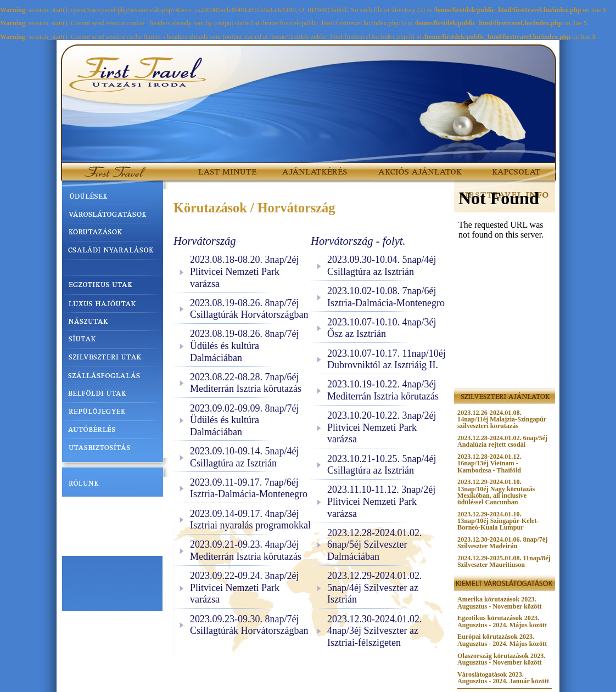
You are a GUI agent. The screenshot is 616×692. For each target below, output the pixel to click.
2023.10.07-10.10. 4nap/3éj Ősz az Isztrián (382, 328)
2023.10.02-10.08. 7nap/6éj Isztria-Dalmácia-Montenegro (386, 297)
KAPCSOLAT (511, 167)
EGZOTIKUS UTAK (113, 286)
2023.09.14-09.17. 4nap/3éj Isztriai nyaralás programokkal (250, 520)
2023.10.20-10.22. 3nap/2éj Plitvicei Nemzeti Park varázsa (382, 427)
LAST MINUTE (220, 167)
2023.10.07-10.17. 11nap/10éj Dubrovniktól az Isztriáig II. (387, 359)
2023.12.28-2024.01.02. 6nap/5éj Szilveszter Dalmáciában (375, 545)
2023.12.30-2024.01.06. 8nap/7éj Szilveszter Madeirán (502, 543)
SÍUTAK (113, 339)
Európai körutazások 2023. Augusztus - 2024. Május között (502, 640)
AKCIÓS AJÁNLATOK (405, 167)
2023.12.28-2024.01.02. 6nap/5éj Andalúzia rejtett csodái (502, 441)
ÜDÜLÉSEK (113, 198)
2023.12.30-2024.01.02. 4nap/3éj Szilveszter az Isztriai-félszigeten (375, 631)
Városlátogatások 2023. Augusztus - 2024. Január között (503, 678)
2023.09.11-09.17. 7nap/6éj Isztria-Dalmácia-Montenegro (249, 488)
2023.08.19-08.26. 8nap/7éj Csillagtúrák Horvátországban (249, 309)
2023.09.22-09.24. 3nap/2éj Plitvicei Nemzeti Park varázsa (244, 587)
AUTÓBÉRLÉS (113, 431)
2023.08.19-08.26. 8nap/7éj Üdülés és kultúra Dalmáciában (244, 345)
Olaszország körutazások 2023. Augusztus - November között (501, 659)
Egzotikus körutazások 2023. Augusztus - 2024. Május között (502, 621)
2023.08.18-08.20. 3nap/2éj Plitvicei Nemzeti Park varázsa (244, 271)
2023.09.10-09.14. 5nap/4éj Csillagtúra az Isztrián (244, 457)
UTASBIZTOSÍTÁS (113, 449)
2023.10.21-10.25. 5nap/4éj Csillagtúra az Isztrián (382, 465)
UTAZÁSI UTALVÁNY (113, 546)
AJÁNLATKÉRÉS (307, 167)
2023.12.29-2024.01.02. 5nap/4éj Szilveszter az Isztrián (375, 587)
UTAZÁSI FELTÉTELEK (113, 507)
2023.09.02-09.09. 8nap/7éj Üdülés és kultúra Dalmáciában (244, 420)
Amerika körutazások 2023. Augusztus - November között (499, 603)
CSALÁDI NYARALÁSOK (113, 251)
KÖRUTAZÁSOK (113, 233)
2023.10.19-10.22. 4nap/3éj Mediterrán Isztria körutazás (383, 390)
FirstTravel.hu (103, 167)
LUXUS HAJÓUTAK (113, 303)
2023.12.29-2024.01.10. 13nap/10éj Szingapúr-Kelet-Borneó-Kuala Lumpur (498, 521)
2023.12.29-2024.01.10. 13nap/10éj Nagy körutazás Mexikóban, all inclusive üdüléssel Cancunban (496, 492)
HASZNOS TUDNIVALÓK (113, 526)
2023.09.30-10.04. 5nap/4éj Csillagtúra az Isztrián (382, 266)
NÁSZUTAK (113, 321)
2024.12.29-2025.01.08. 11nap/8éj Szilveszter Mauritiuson (504, 561)
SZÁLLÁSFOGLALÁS (113, 379)
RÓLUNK (113, 487)
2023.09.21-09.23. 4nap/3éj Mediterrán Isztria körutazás (246, 550)
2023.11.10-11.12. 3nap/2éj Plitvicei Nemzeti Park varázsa (381, 501)
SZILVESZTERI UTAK (113, 359)
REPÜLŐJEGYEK (113, 414)
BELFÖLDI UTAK (113, 396)
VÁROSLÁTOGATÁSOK (113, 216)
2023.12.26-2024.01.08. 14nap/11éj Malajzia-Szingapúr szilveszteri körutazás (502, 419)
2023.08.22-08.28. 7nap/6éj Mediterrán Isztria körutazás (246, 383)
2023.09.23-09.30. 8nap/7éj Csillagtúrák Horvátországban (249, 625)
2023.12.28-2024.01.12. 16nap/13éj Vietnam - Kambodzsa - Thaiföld (489, 463)
